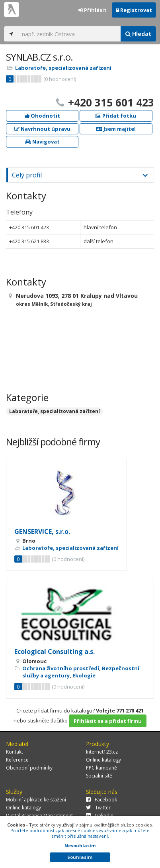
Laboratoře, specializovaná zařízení (63, 68)
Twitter (98, 808)
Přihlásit (93, 10)
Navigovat (42, 142)
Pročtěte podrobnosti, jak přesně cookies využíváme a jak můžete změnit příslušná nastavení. (80, 833)
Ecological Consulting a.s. (55, 651)
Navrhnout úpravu (42, 129)
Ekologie (84, 675)
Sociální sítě (99, 776)
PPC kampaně (101, 768)
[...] (69, 34)
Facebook (101, 800)
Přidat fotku (116, 116)
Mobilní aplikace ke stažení (36, 800)
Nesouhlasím (80, 845)
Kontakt (15, 752)
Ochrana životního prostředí (61, 668)
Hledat (138, 34)
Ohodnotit (42, 116)
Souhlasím (80, 857)
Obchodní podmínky (29, 768)
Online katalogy (103, 760)
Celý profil (27, 175)
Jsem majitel (116, 129)
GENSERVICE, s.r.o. (42, 531)
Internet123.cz (102, 752)
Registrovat (134, 10)
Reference (17, 760)
